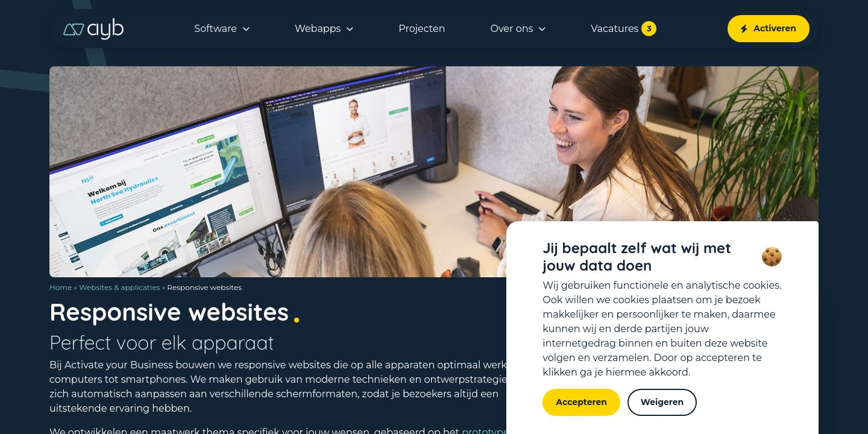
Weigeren (662, 402)
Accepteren (581, 402)
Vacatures (624, 29)
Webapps (318, 29)
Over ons (512, 29)
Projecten (422, 29)
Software (215, 29)
